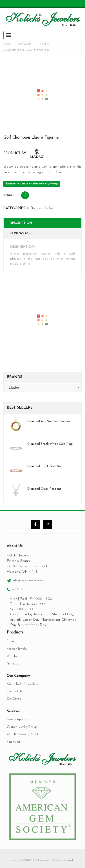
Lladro (44, 45)
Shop (7, 45)
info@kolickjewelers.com (28, 581)
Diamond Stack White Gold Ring (50, 444)
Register (76, 2)
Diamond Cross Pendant (44, 489)
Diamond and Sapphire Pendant (50, 422)
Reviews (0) (19, 234)
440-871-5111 (19, 590)
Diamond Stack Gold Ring (45, 466)
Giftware (24, 45)
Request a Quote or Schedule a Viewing (32, 184)
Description (21, 223)
